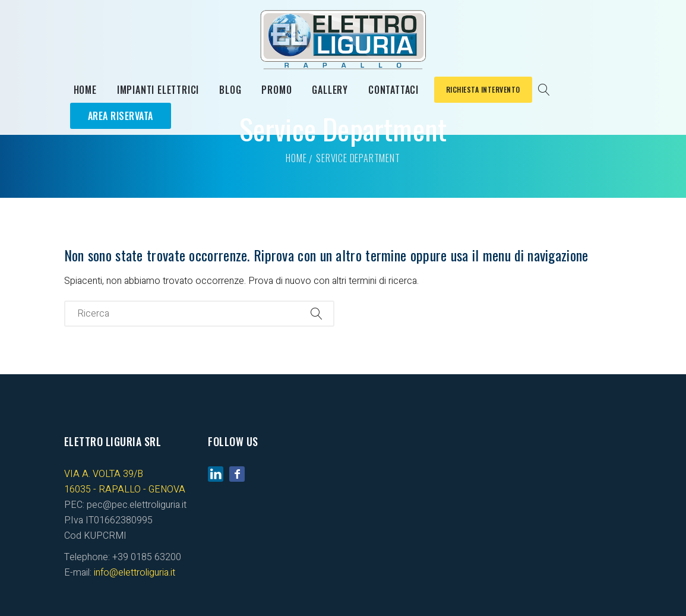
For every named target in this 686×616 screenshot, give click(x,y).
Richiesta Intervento (483, 89)
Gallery (330, 90)
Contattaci (393, 90)
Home (85, 90)
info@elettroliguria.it (135, 573)
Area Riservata (121, 116)
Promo (276, 90)
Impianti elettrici (158, 90)
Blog (230, 90)
